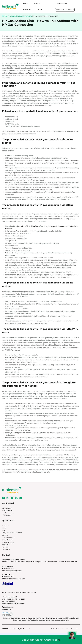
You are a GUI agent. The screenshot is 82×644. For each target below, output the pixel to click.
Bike (36, 4)
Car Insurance (7, 508)
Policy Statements (58, 629)
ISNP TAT (5, 547)
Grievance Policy (8, 542)
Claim (4, 530)
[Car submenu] (27, 4)
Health (26, 10)
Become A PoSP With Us (65, 10)
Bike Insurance (7, 510)
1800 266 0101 (9, 576)
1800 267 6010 (9, 568)
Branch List (6, 550)
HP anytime (15, 357)
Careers (5, 535)
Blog (4, 528)
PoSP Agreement (8, 538)
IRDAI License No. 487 (10, 597)
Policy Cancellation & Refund (12, 533)
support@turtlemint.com (13, 571)
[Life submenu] (41, 10)
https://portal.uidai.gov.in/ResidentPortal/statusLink (28, 73)
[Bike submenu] (39, 4)
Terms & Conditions (73, 629)
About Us (5, 525)
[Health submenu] (29, 10)
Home (5, 16)
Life (38, 10)
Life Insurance (7, 515)
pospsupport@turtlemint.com (15, 579)
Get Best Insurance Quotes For (39, 640)
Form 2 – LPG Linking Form (28, 226)
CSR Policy (6, 545)
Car (25, 4)
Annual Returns (7, 540)
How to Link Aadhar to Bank (20, 16)
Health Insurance (8, 513)
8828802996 (9, 607)
